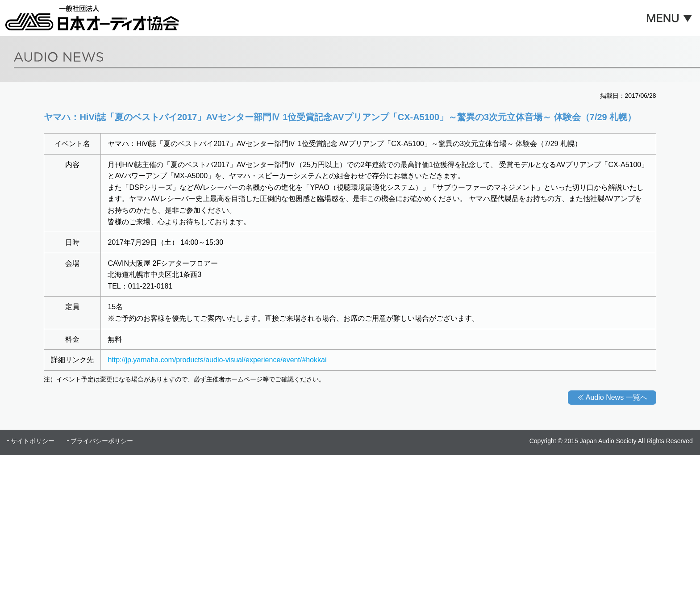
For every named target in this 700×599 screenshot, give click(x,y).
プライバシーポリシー (102, 441)
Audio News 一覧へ (617, 397)
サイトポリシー (33, 441)
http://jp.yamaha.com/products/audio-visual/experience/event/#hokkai (217, 360)
